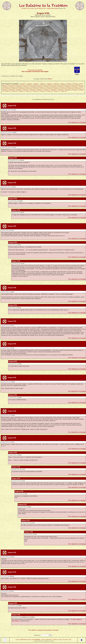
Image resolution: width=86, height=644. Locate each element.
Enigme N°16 (43, 85)
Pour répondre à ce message (77, 122)
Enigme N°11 (8, 85)
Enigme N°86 (43, 91)
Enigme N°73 (27, 90)
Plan (70, 640)
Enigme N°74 (34, 90)
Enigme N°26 (32, 86)
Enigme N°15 (36, 85)
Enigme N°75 (48, 90)
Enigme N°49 (29, 88)
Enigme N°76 (55, 90)
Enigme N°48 (22, 88)
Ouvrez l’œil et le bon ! (40, 8)
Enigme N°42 (62, 87)
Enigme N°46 (8, 88)
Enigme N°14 (29, 85)
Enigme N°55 (71, 88)
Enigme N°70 (41, 90)
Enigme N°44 (76, 87)
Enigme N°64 (53, 89)
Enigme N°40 (48, 87)
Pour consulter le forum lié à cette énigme (35, 72)
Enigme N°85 (22, 91)
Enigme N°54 (64, 88)
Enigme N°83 (36, 91)
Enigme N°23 (11, 86)
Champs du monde (57, 640)
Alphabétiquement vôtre (26, 640)
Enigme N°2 (30, 84)
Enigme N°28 (46, 86)
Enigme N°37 (27, 87)
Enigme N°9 (76, 84)
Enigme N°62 (39, 89)
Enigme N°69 (6, 90)
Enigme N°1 (24, 84)
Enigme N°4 (43, 84)
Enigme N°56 (78, 88)
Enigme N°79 (76, 90)
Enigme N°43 (69, 87)
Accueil (24, 8)
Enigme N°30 (60, 86)
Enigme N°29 (53, 86)
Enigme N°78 (69, 90)
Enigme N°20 (71, 85)
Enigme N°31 (67, 86)
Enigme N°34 (6, 87)
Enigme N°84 (29, 91)
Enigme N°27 (39, 86)
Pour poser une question (35, 70)
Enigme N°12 (15, 85)
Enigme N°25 (25, 86)
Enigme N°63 (46, 89)
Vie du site (65, 640)
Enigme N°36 (20, 87)
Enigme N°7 (63, 84)
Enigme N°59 (18, 89)
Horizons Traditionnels (46, 640)
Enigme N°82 (15, 91)
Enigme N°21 (78, 85)
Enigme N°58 (11, 89)
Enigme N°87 (57, 91)
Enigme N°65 (60, 89)
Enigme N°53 (57, 88)
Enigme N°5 (50, 84)
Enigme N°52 (50, 88)
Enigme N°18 (57, 85)
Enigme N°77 (62, 90)
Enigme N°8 (69, 84)
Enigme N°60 (25, 89)
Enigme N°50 (36, 88)
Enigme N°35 (13, 87)
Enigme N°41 (55, 87)
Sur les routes (30, 8)
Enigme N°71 (13, 90)
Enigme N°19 (64, 85)
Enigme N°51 (43, 88)
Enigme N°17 (50, 85)
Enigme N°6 (56, 84)
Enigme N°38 (34, 87)
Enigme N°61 (32, 89)
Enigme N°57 (4, 89)
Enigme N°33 (81, 86)
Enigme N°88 (50, 91)
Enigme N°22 (4, 86)
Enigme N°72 (20, 90)
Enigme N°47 (15, 88)
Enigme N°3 (37, 84)
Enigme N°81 (8, 91)
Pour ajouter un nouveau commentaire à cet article (43, 630)
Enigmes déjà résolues (52, 8)
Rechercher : (37, 635)
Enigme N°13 (22, 85)
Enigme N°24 (18, 86)
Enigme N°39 (41, 87)
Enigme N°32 (74, 86)
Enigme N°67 (74, 89)
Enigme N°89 (64, 91)
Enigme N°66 (67, 89)
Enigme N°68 (81, 89)
